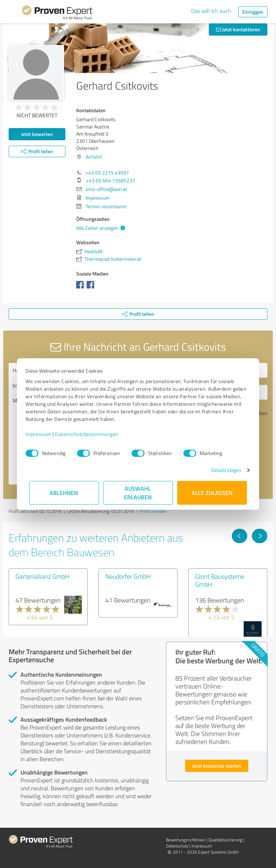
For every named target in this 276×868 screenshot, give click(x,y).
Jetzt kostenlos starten (217, 766)
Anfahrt (94, 157)
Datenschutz (177, 846)
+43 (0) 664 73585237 (111, 180)
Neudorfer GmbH (128, 576)
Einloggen (253, 12)
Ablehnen (64, 493)
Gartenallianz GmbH (42, 576)
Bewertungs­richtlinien (186, 840)
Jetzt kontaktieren (238, 29)
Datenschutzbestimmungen (90, 434)
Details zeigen (223, 470)
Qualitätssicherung (225, 840)
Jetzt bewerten (37, 134)
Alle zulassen (212, 493)
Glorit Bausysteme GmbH (220, 580)
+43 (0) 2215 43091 (107, 172)
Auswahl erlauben (138, 493)
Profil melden (153, 511)
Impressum (42, 434)
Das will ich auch (211, 11)
